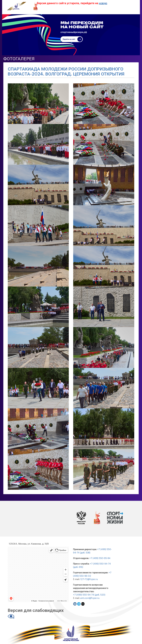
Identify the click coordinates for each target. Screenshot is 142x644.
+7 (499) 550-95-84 (100, 558)
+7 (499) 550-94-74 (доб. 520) (89, 595)
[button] (38, 104)
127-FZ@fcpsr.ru (89, 579)
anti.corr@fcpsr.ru (90, 598)
